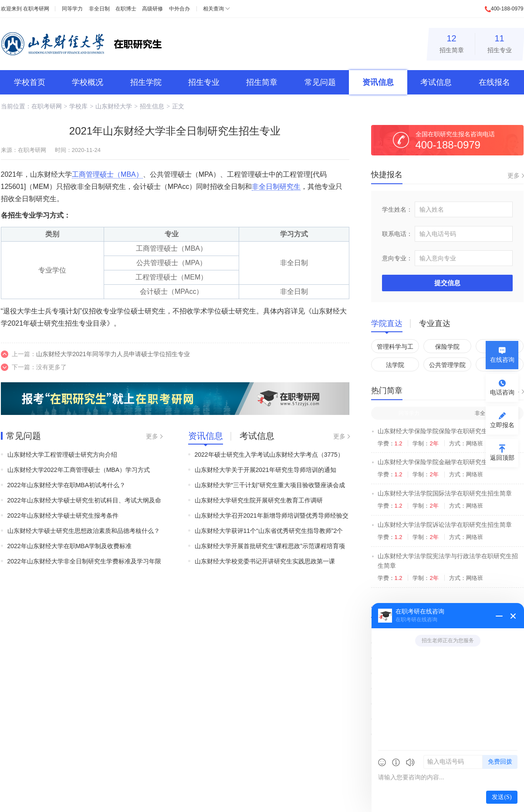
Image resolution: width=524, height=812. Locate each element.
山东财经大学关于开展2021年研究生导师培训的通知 (265, 470)
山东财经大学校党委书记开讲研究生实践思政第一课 (265, 561)
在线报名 (494, 82)
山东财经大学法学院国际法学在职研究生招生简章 (445, 493)
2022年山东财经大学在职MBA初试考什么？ (66, 485)
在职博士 (126, 9)
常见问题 (320, 82)
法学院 (395, 365)
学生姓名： (397, 209)
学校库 (78, 106)
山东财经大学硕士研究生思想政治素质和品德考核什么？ (84, 531)
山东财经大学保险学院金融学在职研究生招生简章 (445, 462)
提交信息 (447, 283)
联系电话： (397, 234)
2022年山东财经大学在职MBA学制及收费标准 (69, 546)
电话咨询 (502, 392)
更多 (152, 436)
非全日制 (99, 9)
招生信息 (152, 106)
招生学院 (146, 82)
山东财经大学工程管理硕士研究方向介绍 (62, 455)
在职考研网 (36, 9)
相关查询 (213, 9)
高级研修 (152, 9)
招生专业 (500, 42)
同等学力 (72, 9)
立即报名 (502, 425)
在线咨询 (502, 360)
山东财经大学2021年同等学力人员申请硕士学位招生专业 (113, 354)
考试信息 (436, 82)
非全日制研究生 (276, 187)
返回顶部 (502, 458)
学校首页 (30, 82)
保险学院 (447, 347)
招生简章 (452, 42)
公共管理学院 (447, 365)
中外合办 (179, 9)
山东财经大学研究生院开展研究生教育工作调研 (259, 500)
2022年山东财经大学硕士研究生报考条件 (63, 516)
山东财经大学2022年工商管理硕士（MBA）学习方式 (79, 470)
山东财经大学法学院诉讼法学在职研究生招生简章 (445, 525)
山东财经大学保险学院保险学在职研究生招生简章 (445, 431)
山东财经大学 (114, 106)
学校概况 (88, 82)
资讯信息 (378, 82)
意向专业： (397, 258)
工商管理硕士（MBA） (107, 174)
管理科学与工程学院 (395, 348)
